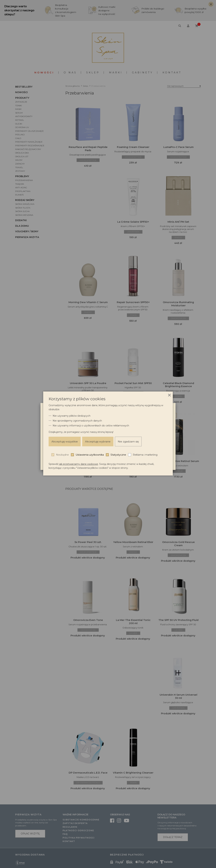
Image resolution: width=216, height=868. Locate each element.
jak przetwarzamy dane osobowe (79, 464)
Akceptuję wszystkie (65, 442)
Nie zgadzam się (131, 442)
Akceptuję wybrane (100, 442)
